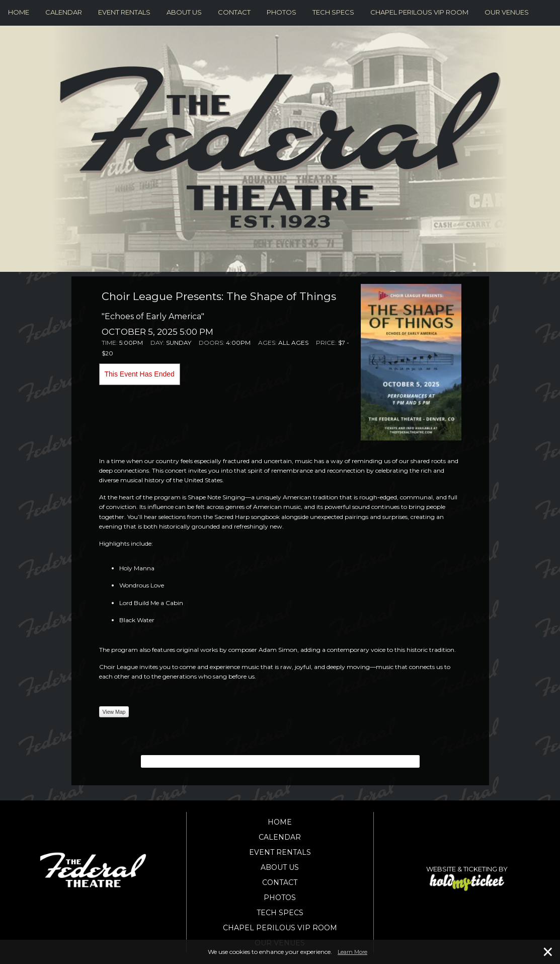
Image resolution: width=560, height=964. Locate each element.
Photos (282, 12)
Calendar (64, 12)
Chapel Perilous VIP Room (419, 12)
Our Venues (507, 12)
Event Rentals (124, 12)
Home (19, 12)
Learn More (352, 952)
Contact (234, 12)
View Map (114, 712)
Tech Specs (333, 12)
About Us (184, 12)
